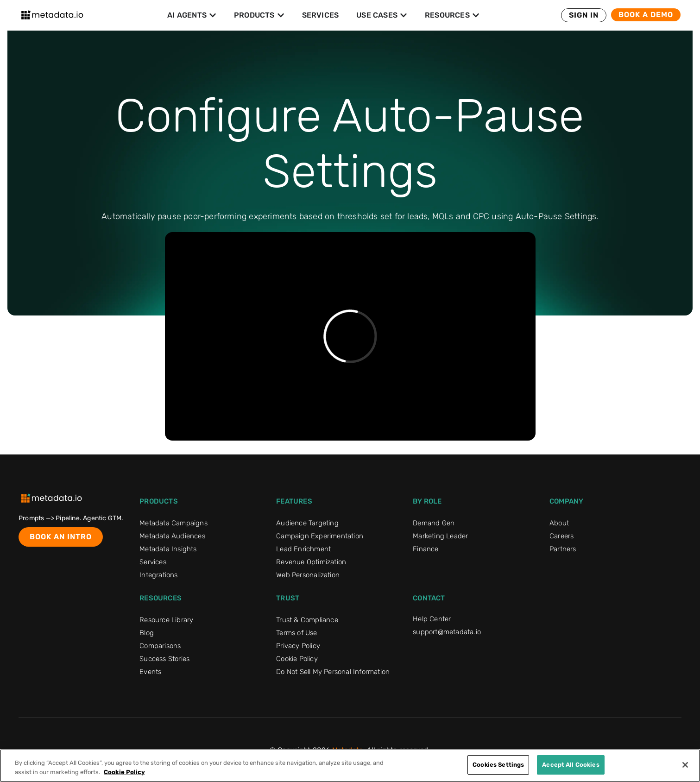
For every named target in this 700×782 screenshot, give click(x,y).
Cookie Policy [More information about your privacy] (124, 772)
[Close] (685, 765)
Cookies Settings (498, 765)
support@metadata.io (447, 632)
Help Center (432, 619)
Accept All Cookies (571, 765)
